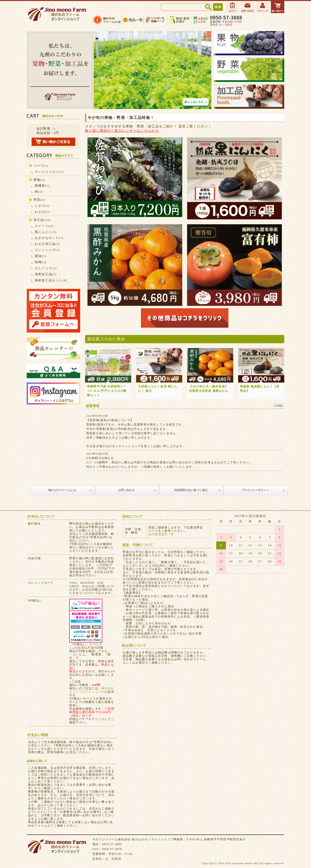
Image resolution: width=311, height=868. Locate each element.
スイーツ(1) (44, 226)
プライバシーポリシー (255, 490)
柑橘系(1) (42, 186)
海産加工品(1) (46, 274)
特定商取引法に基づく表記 (191, 490)
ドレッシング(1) (47, 250)
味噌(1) (40, 262)
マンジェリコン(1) (49, 172)
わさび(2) (42, 212)
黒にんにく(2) (46, 232)
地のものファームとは (62, 490)
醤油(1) (40, 256)
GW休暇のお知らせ (100, 458)
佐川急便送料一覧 (161, 534)
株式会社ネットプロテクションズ (92, 690)
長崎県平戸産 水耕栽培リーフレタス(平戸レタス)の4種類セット (107, 391)
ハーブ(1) (41, 166)
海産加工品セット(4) (51, 280)
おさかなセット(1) (49, 238)
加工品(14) (42, 220)
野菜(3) (39, 200)
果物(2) (39, 180)
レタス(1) (42, 206)
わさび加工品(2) (47, 244)
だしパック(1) (46, 268)
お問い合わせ (126, 490)
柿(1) (39, 192)
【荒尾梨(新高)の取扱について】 (110, 420)
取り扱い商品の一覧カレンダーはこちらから (122, 131)
